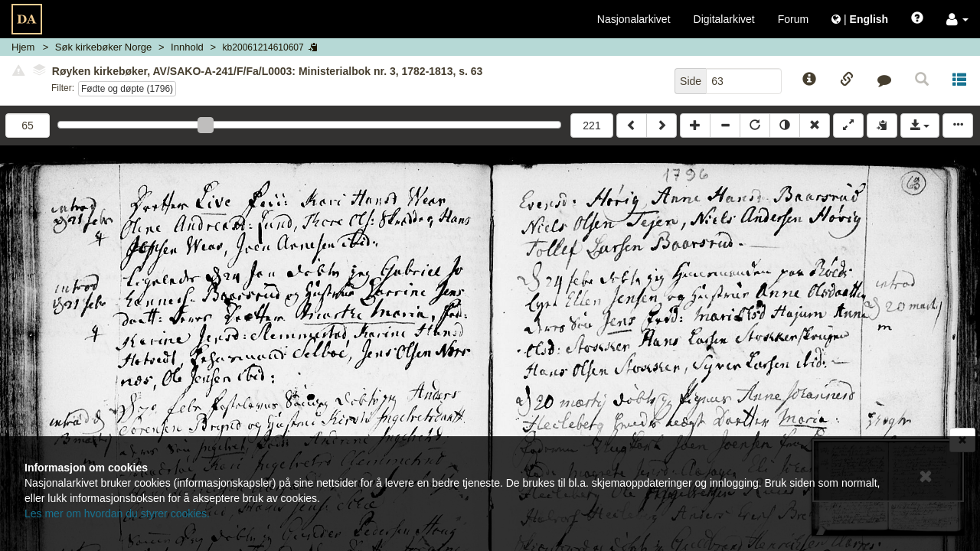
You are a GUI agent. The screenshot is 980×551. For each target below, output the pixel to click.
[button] (957, 19)
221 (591, 126)
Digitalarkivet (724, 19)
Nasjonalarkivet (634, 19)
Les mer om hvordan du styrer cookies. (117, 514)
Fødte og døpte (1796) (127, 89)
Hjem (23, 47)
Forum (793, 19)
